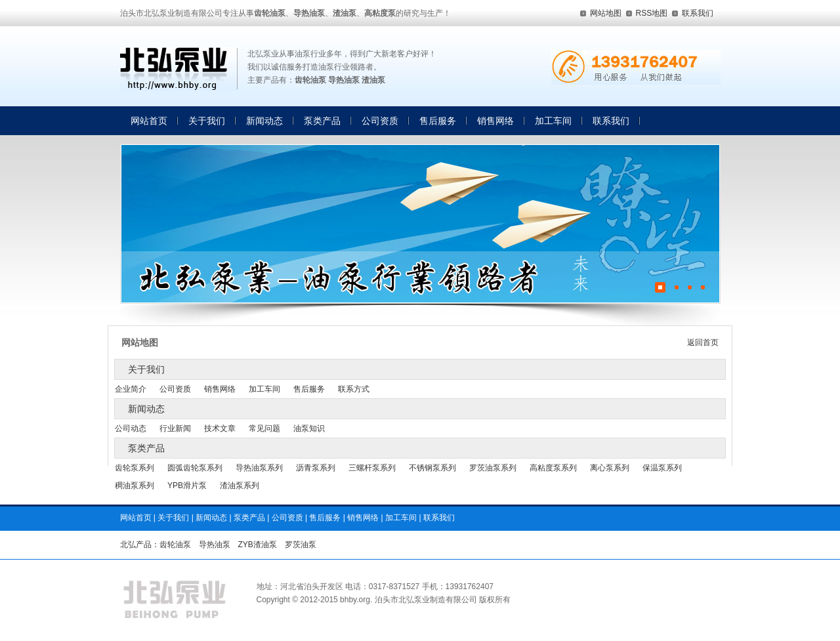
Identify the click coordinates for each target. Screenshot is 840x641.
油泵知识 (309, 428)
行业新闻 (175, 428)
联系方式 (354, 389)
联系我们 (698, 13)
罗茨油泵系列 (493, 468)
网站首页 (149, 121)
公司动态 (131, 428)
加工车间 (553, 121)
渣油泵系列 (240, 486)
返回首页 (703, 342)
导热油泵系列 (259, 468)
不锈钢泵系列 (432, 468)
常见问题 (264, 428)
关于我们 (207, 121)
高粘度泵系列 (553, 468)
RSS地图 (652, 13)
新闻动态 (264, 121)
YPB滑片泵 (187, 486)
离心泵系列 (610, 468)
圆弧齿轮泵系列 (195, 468)
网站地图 (606, 13)
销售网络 (495, 121)
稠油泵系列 (135, 486)
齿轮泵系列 (135, 468)
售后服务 (438, 121)
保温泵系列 (662, 468)
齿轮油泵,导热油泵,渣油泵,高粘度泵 (179, 69)
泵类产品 (322, 121)
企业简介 (131, 389)
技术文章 (220, 428)
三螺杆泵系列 (372, 468)
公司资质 (380, 121)
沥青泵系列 (316, 468)
